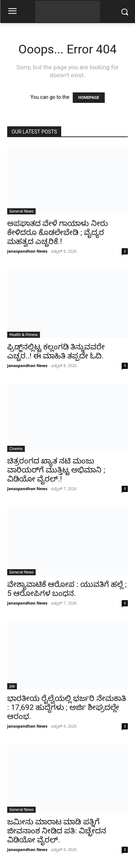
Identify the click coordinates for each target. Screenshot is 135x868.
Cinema (16, 449)
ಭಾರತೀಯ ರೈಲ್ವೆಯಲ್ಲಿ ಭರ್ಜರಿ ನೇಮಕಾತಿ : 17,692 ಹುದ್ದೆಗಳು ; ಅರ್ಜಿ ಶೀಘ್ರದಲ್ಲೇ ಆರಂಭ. (67, 707)
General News (21, 211)
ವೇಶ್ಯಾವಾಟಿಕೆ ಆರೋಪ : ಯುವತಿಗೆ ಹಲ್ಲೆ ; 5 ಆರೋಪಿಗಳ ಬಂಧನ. (67, 589)
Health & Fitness (24, 335)
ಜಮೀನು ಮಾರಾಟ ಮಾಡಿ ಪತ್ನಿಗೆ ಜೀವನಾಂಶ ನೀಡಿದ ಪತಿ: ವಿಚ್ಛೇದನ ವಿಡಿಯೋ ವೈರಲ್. (57, 831)
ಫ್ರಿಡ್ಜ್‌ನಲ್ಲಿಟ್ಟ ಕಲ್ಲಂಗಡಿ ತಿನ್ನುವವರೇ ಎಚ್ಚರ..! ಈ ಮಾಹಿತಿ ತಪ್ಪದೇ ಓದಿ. (56, 351)
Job (12, 686)
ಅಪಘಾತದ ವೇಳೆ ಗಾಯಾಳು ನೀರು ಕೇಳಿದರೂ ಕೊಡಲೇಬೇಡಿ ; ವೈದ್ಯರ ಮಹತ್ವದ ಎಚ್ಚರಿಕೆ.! (58, 232)
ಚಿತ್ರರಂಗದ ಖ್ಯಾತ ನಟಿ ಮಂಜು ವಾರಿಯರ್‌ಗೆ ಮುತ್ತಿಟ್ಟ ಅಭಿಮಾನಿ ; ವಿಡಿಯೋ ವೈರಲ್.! (56, 470)
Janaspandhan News (27, 251)
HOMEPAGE (89, 98)
